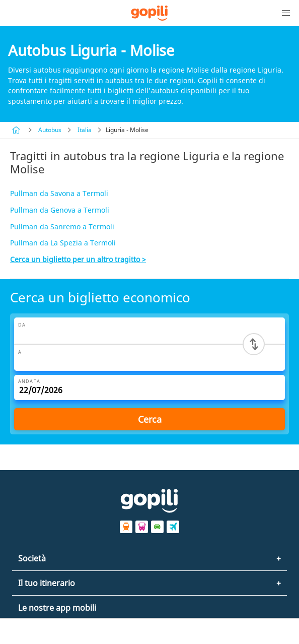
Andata (29, 381)
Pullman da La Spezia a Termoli (63, 243)
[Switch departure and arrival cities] (254, 344)
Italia (85, 130)
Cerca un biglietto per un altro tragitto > (78, 259)
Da (22, 325)
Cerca (150, 419)
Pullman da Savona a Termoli (59, 193)
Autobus (50, 130)
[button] (286, 13)
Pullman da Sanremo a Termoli (62, 227)
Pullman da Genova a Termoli (60, 210)
